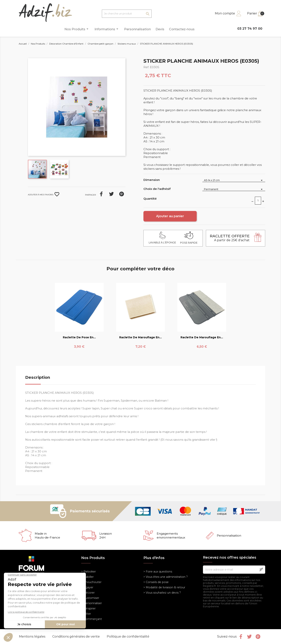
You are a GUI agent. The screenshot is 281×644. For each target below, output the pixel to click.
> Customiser (90, 598)
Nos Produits (77, 29)
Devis (160, 29)
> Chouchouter (91, 582)
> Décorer (88, 593)
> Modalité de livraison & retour (164, 587)
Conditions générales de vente (76, 636)
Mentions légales (32, 636)
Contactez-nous (182, 29)
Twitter (249, 637)
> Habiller (87, 577)
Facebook (241, 637)
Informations (107, 29)
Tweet (111, 194)
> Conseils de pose (156, 582)
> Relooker (88, 572)
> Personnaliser (92, 603)
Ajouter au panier (170, 216)
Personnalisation (137, 29)
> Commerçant (92, 619)
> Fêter (86, 614)
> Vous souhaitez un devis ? (162, 593)
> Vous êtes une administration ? (166, 577)
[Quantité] (258, 201)
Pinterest (122, 194)
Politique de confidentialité (128, 636)
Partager (101, 194)
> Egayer (87, 587)
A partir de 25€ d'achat (230, 238)
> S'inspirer (88, 608)
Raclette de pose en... (79, 337)
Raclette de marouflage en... (140, 337)
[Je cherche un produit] (127, 14)
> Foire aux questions (158, 572)
